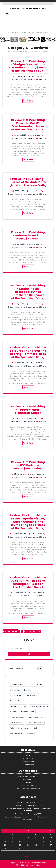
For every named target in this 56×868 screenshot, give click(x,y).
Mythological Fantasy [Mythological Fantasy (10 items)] (38, 717)
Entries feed (28, 758)
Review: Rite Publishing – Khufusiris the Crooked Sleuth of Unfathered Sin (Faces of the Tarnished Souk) (28, 292)
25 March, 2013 (20, 474)
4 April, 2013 (20, 418)
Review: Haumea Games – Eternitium (28, 805)
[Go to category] (40, 668)
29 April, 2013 (20, 304)
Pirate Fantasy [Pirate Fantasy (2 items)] (17, 723)
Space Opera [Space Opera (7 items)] (16, 733)
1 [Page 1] (20, 631)
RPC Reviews (29, 79)
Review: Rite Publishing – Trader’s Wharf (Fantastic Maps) (28, 410)
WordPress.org (28, 765)
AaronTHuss (34, 76)
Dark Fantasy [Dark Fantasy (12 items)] (30, 690)
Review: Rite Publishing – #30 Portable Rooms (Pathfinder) (28, 465)
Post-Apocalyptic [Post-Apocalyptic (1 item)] (35, 723)
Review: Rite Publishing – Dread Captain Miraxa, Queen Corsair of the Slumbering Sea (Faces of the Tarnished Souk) (28, 522)
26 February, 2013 (20, 534)
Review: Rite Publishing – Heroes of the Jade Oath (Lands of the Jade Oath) (28, 182)
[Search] (29, 654)
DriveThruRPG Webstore (27, 776)
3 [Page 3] (25, 631)
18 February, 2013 (20, 593)
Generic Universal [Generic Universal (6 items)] (18, 701)
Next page (37, 631)
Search (29, 640)
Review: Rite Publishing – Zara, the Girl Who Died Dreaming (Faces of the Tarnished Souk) (28, 125)
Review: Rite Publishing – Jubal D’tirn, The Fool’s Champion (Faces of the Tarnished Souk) (28, 582)
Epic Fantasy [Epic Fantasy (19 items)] (16, 695)
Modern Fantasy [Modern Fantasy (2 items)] (17, 717)
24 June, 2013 (20, 135)
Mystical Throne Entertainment (28, 8)
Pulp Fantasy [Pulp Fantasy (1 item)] (24, 728)
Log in (28, 755)
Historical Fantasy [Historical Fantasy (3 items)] (18, 706)
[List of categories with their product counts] (23, 668)
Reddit (27, 782)
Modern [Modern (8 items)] (13, 712)
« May (27, 856)
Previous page (10, 631)
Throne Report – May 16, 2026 (28, 802)
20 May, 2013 (20, 191)
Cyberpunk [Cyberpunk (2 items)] (15, 690)
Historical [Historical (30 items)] (34, 701)
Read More (28, 101)
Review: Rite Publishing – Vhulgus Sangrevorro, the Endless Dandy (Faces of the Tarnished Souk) (28, 66)
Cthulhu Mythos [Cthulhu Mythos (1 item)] (37, 685)
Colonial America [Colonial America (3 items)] (18, 685)
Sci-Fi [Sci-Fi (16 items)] (37, 728)
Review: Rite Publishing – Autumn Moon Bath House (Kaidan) (28, 235)
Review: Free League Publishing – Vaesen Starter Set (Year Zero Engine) (28, 818)
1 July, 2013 (20, 76)
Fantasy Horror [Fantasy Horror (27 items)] (32, 695)
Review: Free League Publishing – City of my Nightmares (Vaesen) (28, 810)
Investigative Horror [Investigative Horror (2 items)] (39, 706)
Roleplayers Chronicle (27, 786)
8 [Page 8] (31, 631)
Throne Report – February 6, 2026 (28, 814)
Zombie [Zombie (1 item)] (30, 733)
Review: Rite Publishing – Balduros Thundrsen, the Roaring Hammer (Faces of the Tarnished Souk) (28, 352)
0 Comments (14, 79)
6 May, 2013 (20, 244)
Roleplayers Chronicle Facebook (27, 789)
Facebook (27, 779)
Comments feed (28, 761)
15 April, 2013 (20, 363)
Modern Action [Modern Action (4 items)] (28, 712)
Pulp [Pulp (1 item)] (12, 728)
